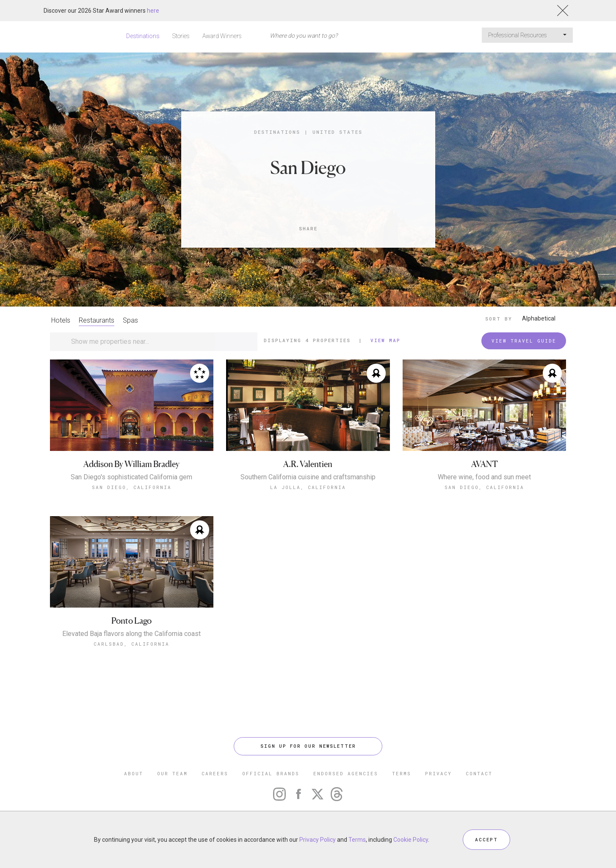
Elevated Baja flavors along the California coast (131, 634)
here (153, 11)
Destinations (143, 36)
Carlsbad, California (131, 644)
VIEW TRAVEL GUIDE (524, 341)
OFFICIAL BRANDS (271, 773)
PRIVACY (438, 773)
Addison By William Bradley (131, 464)
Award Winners (222, 36)
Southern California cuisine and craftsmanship (308, 477)
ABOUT (134, 773)
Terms (357, 840)
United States (337, 132)
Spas (130, 320)
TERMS (402, 773)
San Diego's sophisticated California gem (131, 477)
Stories (181, 36)
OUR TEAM (172, 773)
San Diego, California (132, 487)
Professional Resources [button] (527, 35)
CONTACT (479, 773)
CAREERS (215, 773)
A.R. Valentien (308, 464)
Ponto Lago (131, 621)
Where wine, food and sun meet (484, 477)
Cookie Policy (411, 840)
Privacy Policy (318, 840)
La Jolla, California (308, 487)
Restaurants (97, 320)
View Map (385, 340)
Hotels (61, 320)
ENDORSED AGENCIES (346, 773)
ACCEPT (486, 839)
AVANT (485, 464)
